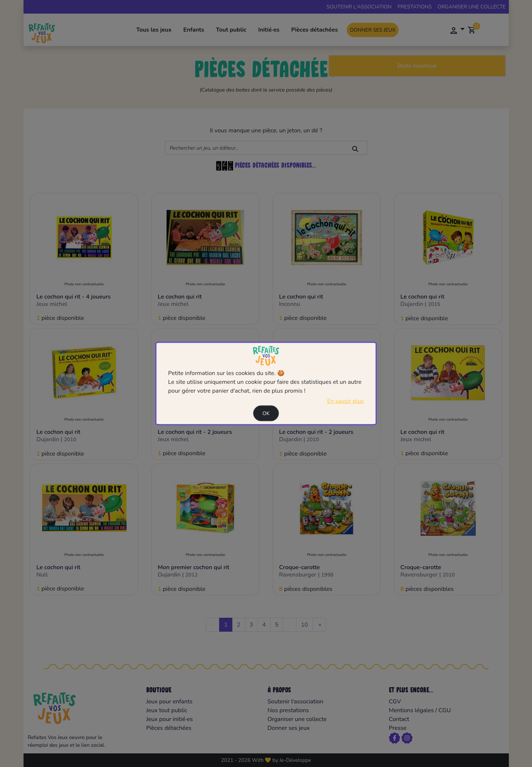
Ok (266, 413)
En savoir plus (346, 401)
